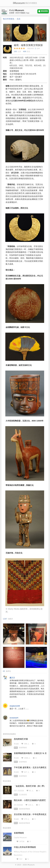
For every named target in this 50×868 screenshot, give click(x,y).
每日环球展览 (9, 19)
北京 (19, 19)
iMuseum (31, 865)
